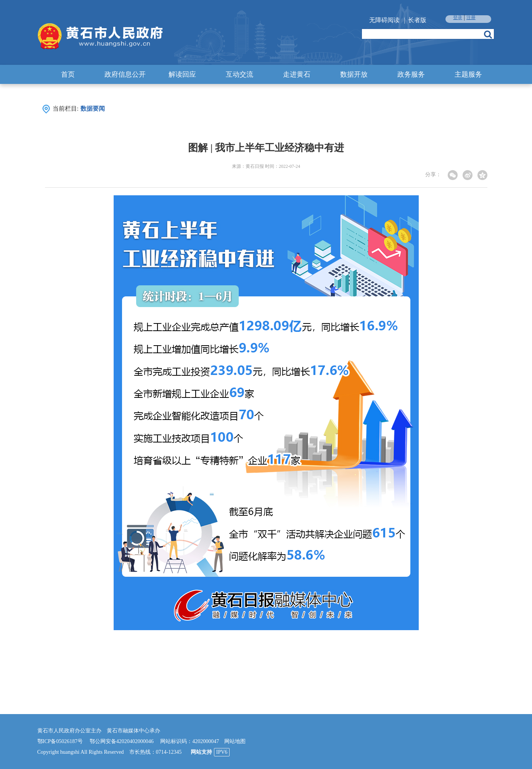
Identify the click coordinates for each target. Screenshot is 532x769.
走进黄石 (297, 74)
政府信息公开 (125, 74)
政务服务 (411, 74)
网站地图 (235, 741)
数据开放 (354, 74)
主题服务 (468, 74)
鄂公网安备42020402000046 (122, 741)
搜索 (488, 34)
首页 (68, 74)
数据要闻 (93, 109)
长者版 (417, 20)
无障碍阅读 (384, 20)
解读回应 (182, 74)
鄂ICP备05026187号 (60, 741)
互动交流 (239, 74)
